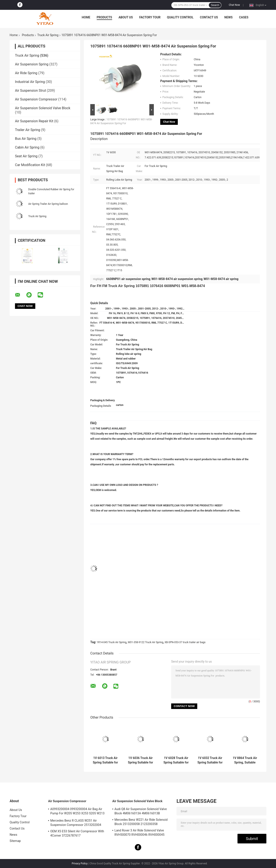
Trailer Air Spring (28, 130)
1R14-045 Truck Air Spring (112, 642)
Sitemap (15, 841)
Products (104, 17)
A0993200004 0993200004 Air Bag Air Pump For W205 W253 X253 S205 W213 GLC (77, 812)
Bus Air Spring (26, 139)
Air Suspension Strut (30, 91)
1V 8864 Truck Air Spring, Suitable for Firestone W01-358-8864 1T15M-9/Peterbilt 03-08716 (245, 760)
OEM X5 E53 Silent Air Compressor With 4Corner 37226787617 (77, 833)
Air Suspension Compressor (36, 99)
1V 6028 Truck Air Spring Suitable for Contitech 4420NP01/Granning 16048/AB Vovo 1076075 (176, 760)
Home (86, 17)
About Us (126, 17)
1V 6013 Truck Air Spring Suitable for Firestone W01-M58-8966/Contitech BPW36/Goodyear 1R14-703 (105, 760)
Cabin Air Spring (27, 147)
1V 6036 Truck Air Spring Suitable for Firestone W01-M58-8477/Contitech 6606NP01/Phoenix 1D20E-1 (140, 760)
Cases (244, 17)
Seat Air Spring (26, 156)
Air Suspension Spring (32, 64)
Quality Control (180, 17)
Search (215, 5)
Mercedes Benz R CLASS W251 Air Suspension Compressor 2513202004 (76, 823)
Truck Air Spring (48, 35)
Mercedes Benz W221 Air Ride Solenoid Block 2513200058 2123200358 (141, 822)
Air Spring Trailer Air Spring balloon (48, 204)
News (229, 17)
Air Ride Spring (26, 73)
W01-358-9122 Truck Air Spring (145, 642)
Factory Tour (150, 17)
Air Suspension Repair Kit (34, 121)
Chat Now (234, 5)
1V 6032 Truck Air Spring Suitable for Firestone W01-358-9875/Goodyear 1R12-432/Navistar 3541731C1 (210, 760)
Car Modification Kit (30, 165)
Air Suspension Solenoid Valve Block (43, 108)
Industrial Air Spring (30, 82)
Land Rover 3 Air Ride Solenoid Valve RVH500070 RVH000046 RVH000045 (139, 833)
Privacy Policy (80, 864)
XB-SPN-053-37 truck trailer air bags (185, 642)
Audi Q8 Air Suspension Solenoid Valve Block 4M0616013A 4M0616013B (141, 811)
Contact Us (209, 17)
